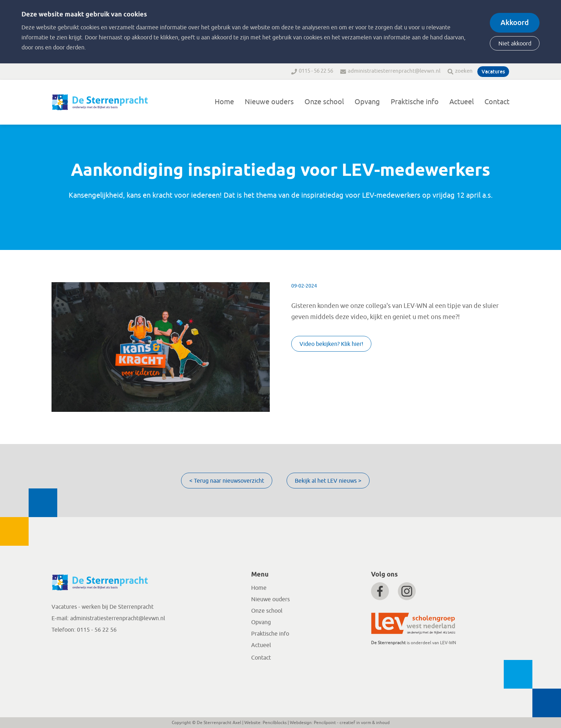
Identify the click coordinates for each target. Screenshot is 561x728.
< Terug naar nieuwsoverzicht (227, 481)
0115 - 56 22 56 (316, 71)
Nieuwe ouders (269, 102)
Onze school (324, 102)
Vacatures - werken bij (81, 607)
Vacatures (493, 72)
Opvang (367, 102)
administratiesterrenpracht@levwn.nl (394, 71)
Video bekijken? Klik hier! (331, 344)
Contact (497, 102)
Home (224, 102)
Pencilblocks (275, 723)
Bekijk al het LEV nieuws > (328, 481)
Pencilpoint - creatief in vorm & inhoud (352, 723)
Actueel (462, 102)
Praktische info (415, 102)
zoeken (464, 71)
